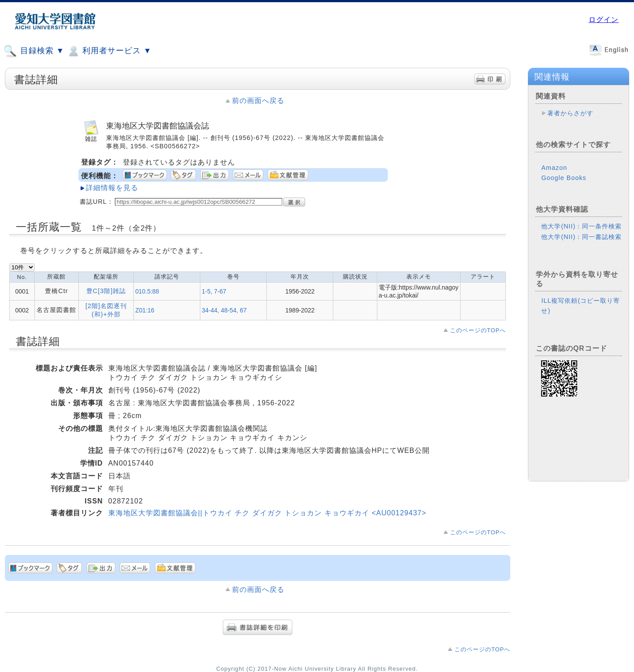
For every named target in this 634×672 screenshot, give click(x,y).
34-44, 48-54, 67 (224, 310)
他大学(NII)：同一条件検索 (581, 226)
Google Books (564, 178)
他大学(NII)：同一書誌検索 (581, 237)
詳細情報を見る (112, 188)
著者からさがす (570, 113)
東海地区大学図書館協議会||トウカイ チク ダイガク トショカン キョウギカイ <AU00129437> (267, 513)
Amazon (554, 168)
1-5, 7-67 (214, 291)
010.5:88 (147, 291)
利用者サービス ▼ (109, 51)
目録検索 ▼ (34, 51)
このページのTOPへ (478, 330)
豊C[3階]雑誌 (106, 291)
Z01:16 (145, 310)
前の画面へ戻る (258, 101)
